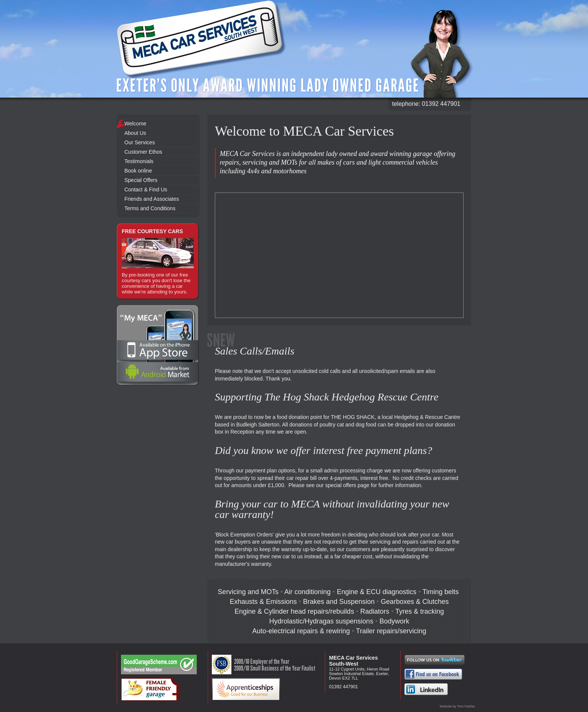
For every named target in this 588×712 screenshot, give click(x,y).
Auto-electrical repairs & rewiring (301, 631)
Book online (138, 171)
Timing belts (441, 592)
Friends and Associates (152, 199)
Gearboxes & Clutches (415, 602)
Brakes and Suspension (339, 602)
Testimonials (139, 161)
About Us (135, 133)
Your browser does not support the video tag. (339, 255)
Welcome (135, 124)
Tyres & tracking (420, 611)
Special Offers (141, 180)
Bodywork (394, 621)
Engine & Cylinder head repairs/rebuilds (294, 611)
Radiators (375, 611)
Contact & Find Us (146, 189)
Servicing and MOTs (248, 592)
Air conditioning (307, 592)
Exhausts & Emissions (263, 602)
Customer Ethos (143, 152)
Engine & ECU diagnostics (377, 592)
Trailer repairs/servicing (391, 631)
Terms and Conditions (150, 208)
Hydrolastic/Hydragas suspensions (321, 621)
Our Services (140, 142)
